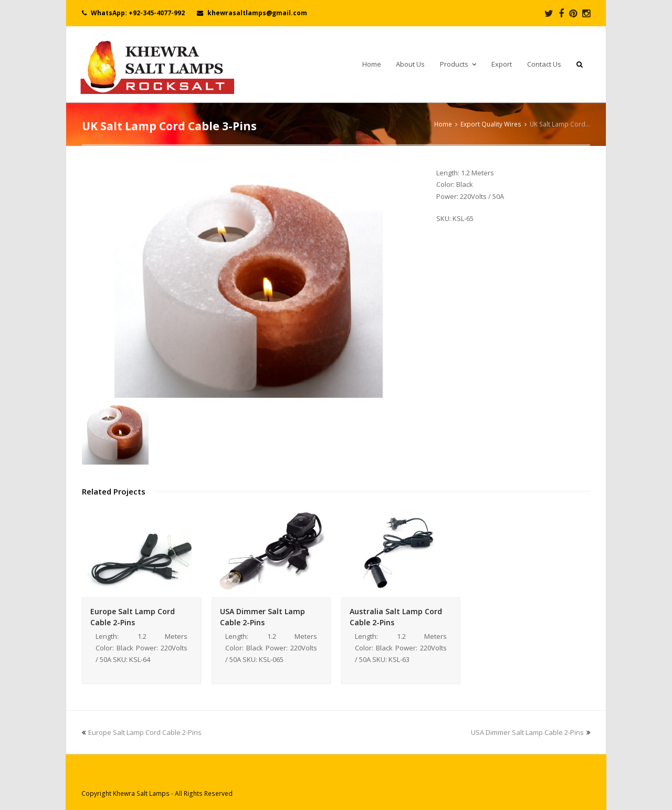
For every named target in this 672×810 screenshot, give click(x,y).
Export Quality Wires (491, 124)
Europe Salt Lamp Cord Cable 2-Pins (142, 732)
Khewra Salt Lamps (141, 793)
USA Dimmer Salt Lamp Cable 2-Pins (531, 732)
